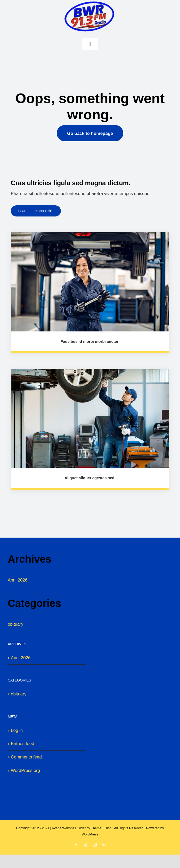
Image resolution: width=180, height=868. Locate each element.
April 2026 (18, 580)
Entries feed (23, 744)
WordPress (90, 834)
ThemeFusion (101, 828)
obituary (15, 624)
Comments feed (26, 757)
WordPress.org (25, 770)
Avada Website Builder (69, 828)
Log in (17, 730)
